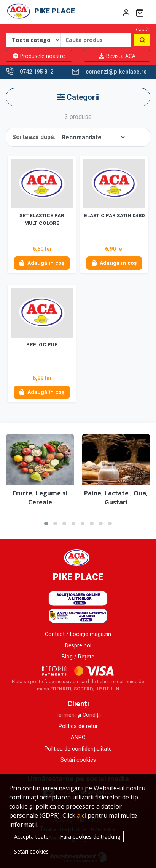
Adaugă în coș (42, 263)
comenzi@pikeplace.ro (116, 72)
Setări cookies (78, 760)
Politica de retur (78, 726)
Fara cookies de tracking (90, 837)
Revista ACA (117, 56)
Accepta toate (31, 837)
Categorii (78, 97)
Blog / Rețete (78, 657)
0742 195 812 (37, 72)
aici (81, 815)
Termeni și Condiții (78, 715)
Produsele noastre (39, 56)
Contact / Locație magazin (78, 634)
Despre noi (78, 646)
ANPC (78, 737)
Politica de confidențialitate (78, 749)
